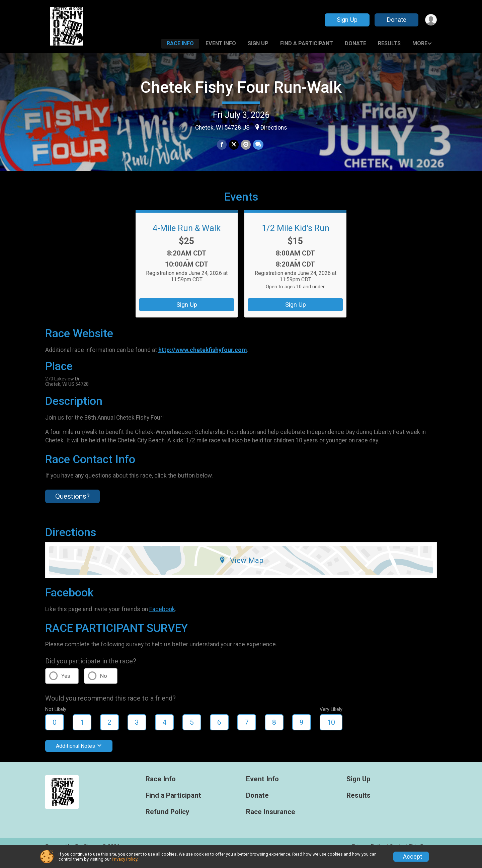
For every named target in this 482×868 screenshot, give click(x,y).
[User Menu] (431, 20)
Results (389, 43)
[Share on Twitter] (234, 145)
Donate (396, 20)
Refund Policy (167, 821)
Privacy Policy (125, 859)
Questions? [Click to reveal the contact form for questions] (72, 506)
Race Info (180, 43)
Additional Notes (79, 755)
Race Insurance (271, 821)
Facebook (162, 619)
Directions (274, 128)
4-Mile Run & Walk (187, 237)
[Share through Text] (258, 145)
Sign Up (346, 20)
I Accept (411, 857)
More (420, 43)
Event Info (221, 43)
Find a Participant (307, 43)
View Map (241, 570)
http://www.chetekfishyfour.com (203, 359)
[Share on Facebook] (222, 145)
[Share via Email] (246, 145)
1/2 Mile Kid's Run (296, 237)
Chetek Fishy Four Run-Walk (241, 87)
